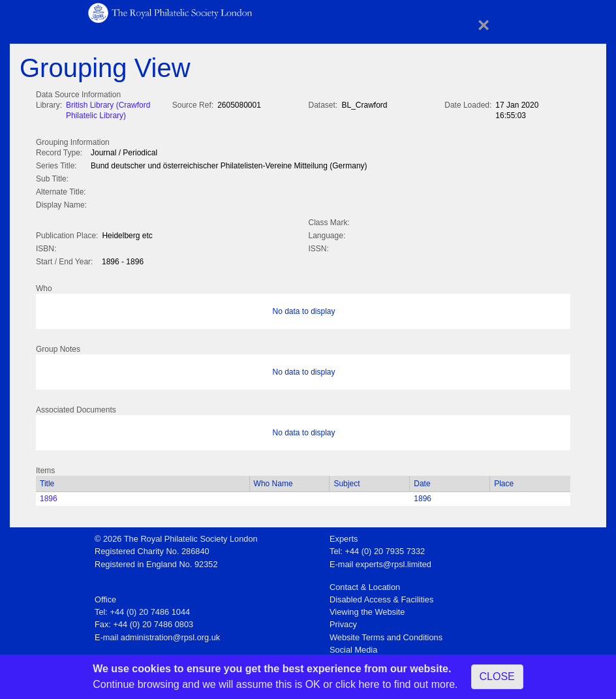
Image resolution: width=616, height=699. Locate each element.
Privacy (343, 622)
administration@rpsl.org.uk (170, 635)
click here (358, 684)
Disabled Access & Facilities (381, 597)
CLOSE (497, 676)
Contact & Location (365, 584)
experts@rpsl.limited (393, 562)
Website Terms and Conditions (386, 635)
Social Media (353, 647)
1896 (49, 496)
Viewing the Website (367, 609)
